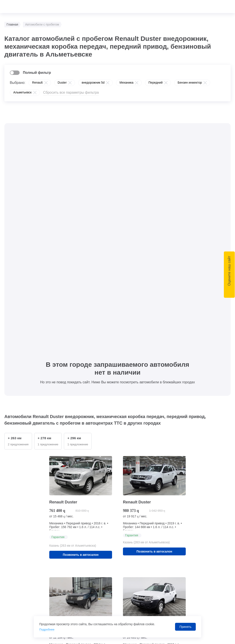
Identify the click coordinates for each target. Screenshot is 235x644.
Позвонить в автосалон (81, 329)
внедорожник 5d (93, 83)
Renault (37, 83)
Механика (126, 83)
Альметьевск (22, 92)
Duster (62, 83)
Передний (156, 83)
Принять (185, 627)
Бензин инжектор (190, 83)
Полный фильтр (37, 73)
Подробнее (47, 629)
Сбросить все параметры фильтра (71, 92)
